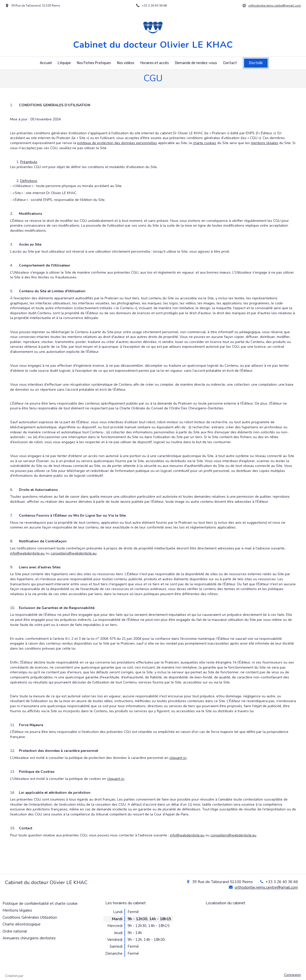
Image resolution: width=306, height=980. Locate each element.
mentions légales (265, 143)
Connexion (293, 975)
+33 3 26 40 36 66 (282, 882)
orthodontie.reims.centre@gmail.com (266, 887)
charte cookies (205, 143)
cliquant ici (178, 758)
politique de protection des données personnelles (117, 143)
